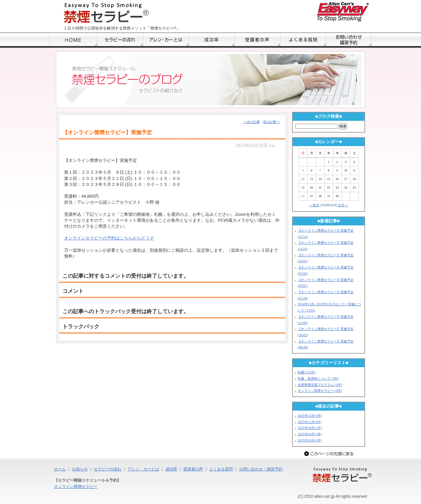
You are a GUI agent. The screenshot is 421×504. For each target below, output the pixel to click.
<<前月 (314, 205)
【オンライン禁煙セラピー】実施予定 (107, 132)
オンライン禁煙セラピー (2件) (320, 391)
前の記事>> (272, 122)
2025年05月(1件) (310, 434)
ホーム (60, 469)
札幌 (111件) (307, 372)
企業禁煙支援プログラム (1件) (320, 385)
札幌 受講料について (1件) (318, 378)
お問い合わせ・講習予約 (261, 469)
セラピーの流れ (108, 469)
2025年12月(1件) (310, 416)
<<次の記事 (252, 122)
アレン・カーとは (143, 469)
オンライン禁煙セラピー (76, 487)
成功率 (171, 469)
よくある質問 (221, 469)
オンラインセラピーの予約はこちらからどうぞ (109, 238)
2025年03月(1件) (310, 440)
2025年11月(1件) (310, 422)
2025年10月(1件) (310, 428)
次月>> (343, 205)
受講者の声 (193, 469)
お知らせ (80, 469)
